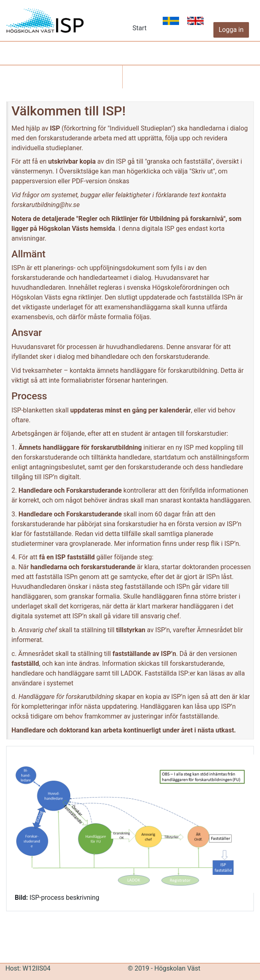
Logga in (231, 30)
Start (139, 28)
